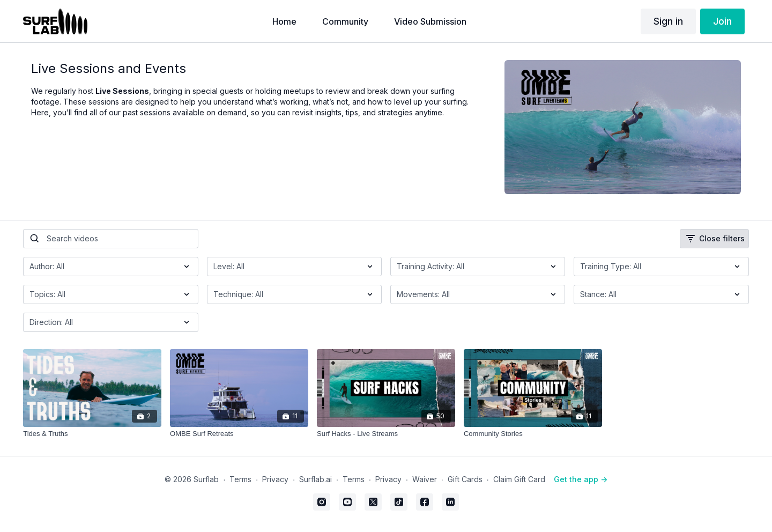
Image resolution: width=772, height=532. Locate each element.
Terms (240, 479)
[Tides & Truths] (92, 434)
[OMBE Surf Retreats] (239, 434)
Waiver (425, 479)
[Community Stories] (533, 434)
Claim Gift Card (519, 479)
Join (722, 21)
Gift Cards (465, 479)
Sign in (668, 21)
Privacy (275, 479)
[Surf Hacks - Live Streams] (386, 434)
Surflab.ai (316, 479)
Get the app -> (581, 479)
